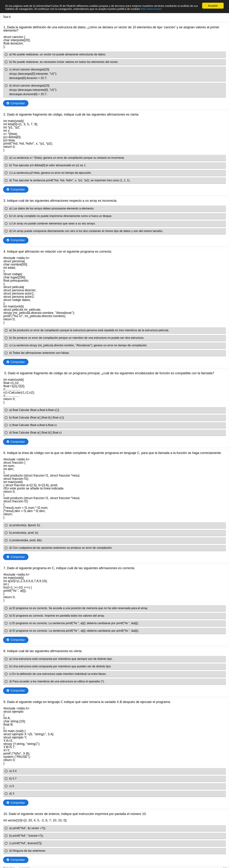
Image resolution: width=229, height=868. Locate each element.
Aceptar (213, 6)
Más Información (151, 9)
